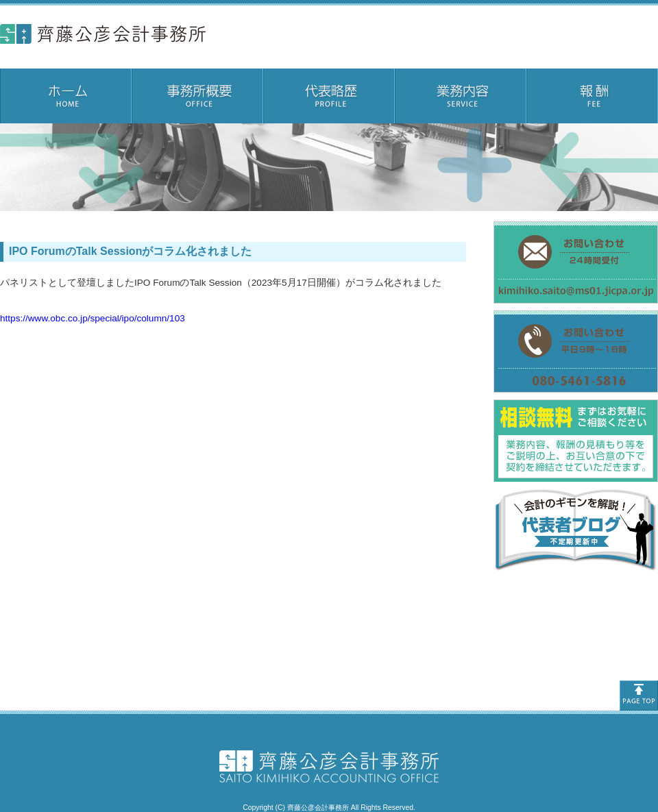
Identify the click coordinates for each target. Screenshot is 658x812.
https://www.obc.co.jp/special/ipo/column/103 (93, 318)
